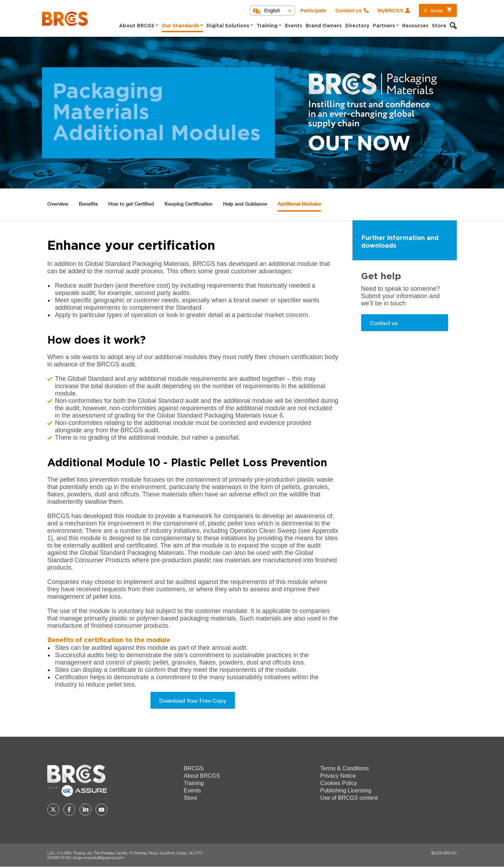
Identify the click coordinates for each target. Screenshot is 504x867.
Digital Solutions (228, 26)
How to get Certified (131, 204)
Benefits (88, 204)
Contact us (349, 11)
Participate (313, 11)
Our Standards (180, 26)
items (433, 10)
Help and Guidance (245, 204)
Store (439, 26)
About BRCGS (137, 26)
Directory (357, 26)
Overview (58, 204)
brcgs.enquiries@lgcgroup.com (99, 857)
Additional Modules (299, 204)
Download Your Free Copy (193, 700)
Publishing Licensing (346, 790)
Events (293, 26)
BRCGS (194, 768)
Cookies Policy (339, 783)
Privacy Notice (338, 776)
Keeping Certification (188, 204)
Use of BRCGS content (349, 798)
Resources (415, 26)
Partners (384, 26)
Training (267, 26)
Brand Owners (324, 26)
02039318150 (59, 857)
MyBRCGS (390, 11)
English (272, 11)
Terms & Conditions (345, 768)
